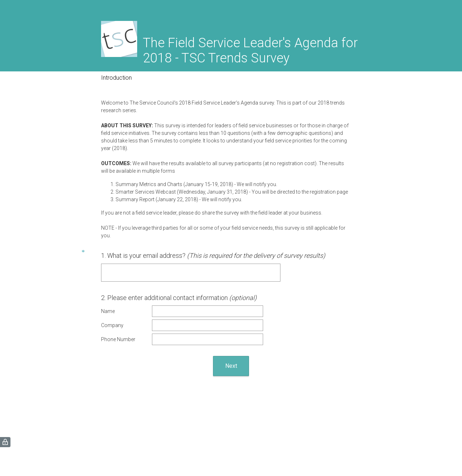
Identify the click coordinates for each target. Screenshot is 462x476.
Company (112, 325)
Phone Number (118, 339)
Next (231, 366)
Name (108, 311)
